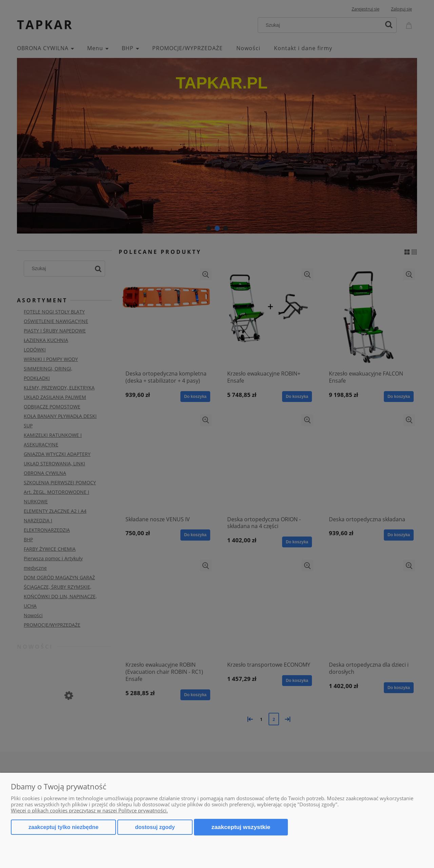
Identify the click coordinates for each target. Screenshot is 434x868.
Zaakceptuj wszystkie (241, 827)
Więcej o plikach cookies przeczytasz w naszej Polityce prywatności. (89, 810)
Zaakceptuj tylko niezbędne (63, 827)
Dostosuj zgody (155, 827)
